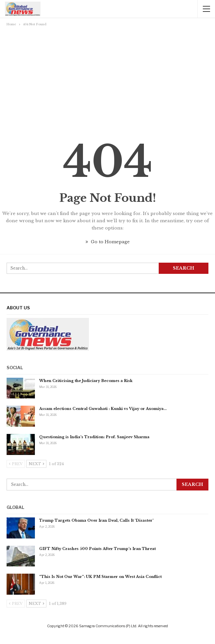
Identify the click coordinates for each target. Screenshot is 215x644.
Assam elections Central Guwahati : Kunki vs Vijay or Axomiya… (103, 409)
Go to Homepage (108, 242)
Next (36, 464)
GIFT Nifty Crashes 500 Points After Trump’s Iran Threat (97, 549)
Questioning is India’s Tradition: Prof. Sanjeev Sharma (94, 437)
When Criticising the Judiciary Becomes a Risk (86, 381)
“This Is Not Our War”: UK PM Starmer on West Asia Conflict (100, 577)
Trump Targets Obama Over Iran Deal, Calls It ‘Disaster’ (96, 520)
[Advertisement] (107, 77)
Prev (16, 464)
